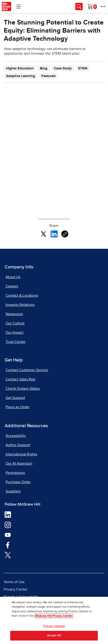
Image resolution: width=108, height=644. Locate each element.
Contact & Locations (22, 296)
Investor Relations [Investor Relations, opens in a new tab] (20, 305)
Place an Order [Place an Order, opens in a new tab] (18, 407)
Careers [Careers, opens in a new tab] (12, 286)
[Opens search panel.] (79, 6)
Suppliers (13, 491)
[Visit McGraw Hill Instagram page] (8, 525)
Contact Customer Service (27, 370)
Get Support (15, 398)
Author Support (18, 445)
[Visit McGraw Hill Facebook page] (8, 545)
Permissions (15, 473)
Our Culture (15, 323)
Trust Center (16, 342)
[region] (54, 620)
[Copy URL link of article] (65, 234)
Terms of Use (14, 582)
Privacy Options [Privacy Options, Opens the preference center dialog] (54, 626)
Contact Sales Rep (20, 379)
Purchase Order (18, 482)
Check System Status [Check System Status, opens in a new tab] (23, 389)
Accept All (54, 636)
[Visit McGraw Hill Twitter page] (8, 555)
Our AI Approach (19, 464)
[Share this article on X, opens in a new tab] (43, 234)
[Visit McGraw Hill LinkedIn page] (8, 514)
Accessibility (16, 436)
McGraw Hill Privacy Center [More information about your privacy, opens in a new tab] (54, 616)
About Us (13, 277)
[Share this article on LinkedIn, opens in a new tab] (54, 234)
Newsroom (14, 314)
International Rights (21, 454)
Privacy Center (16, 589)
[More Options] (103, 6)
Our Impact (15, 333)
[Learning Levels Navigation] (19, 6)
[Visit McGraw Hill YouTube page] (8, 535)
